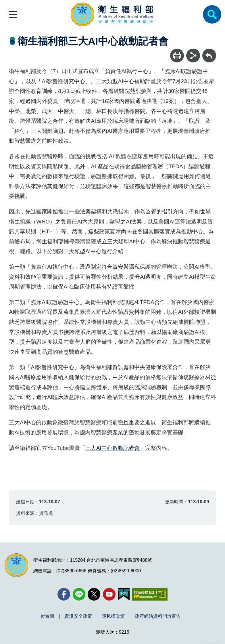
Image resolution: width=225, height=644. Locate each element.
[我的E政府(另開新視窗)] (124, 594)
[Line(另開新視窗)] (79, 594)
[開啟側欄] (13, 14)
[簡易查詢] (212, 14)
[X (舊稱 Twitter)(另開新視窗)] (94, 594)
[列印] (177, 56)
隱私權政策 (113, 616)
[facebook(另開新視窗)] (64, 594)
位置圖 (47, 616)
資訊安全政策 (78, 616)
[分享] (193, 56)
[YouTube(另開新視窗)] (109, 594)
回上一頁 (209, 51)
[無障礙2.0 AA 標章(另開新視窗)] (150, 594)
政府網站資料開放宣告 (158, 616)
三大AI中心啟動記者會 (112, 448)
